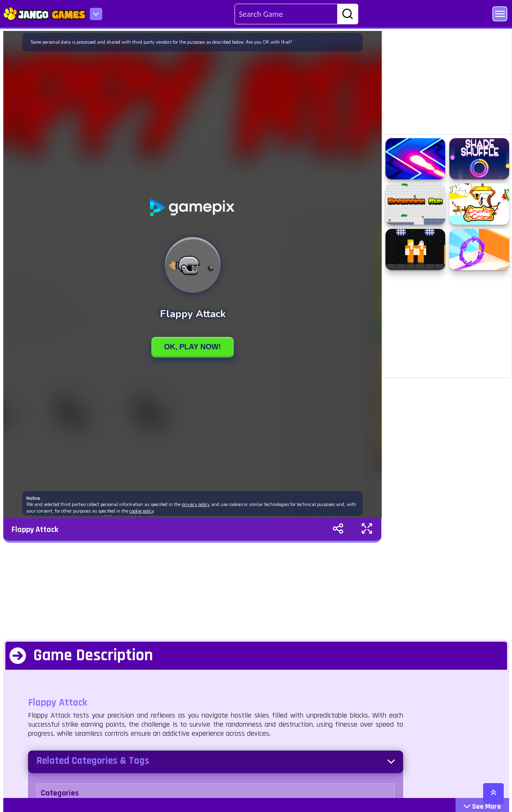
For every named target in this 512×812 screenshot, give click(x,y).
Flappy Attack (35, 530)
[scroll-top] (493, 793)
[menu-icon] (96, 14)
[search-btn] (348, 14)
